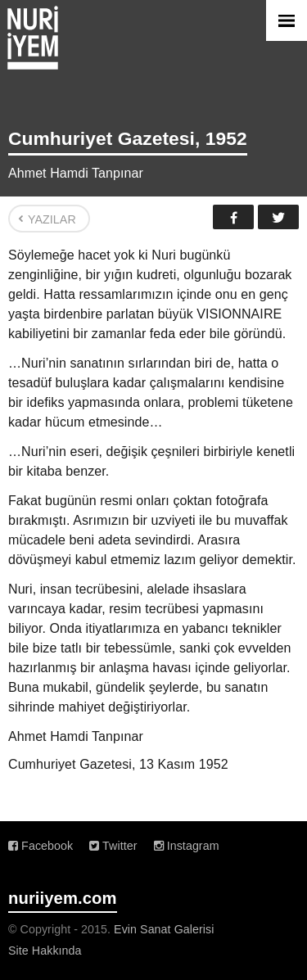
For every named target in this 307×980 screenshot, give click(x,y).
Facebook (233, 217)
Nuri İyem (33, 38)
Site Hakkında (45, 951)
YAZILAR (52, 219)
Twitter (278, 217)
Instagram (187, 846)
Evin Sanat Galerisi (164, 929)
